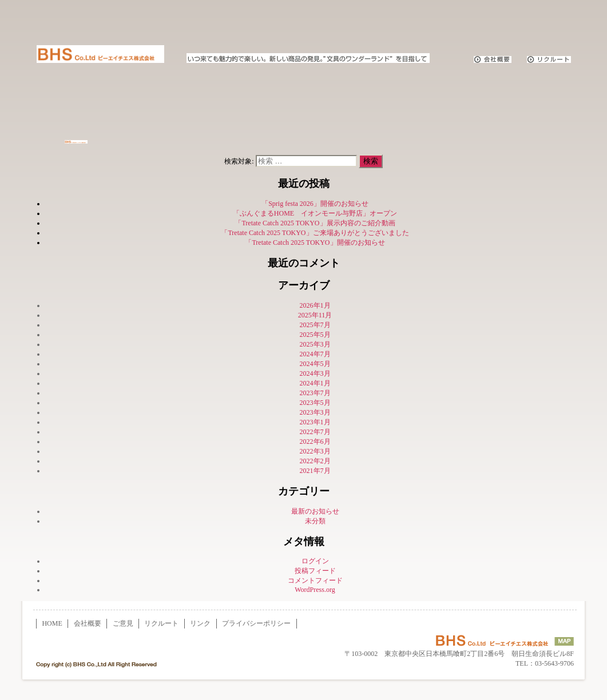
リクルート (161, 623)
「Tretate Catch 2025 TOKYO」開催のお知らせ (315, 242)
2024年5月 (315, 364)
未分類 (315, 521)
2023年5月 (315, 403)
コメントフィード (315, 580)
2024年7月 (315, 354)
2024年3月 (315, 373)
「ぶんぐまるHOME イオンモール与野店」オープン (315, 213)
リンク (200, 623)
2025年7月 (315, 325)
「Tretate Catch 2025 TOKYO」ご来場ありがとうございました (315, 233)
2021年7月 (315, 471)
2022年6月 (315, 442)
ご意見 (123, 623)
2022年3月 (315, 451)
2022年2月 (315, 461)
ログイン (315, 561)
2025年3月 (315, 344)
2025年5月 (315, 335)
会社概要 (88, 623)
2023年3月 (315, 412)
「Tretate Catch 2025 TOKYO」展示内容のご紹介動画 (315, 223)
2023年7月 (315, 393)
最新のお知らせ (315, 511)
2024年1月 (315, 383)
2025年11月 (315, 315)
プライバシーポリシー (256, 623)
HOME (52, 623)
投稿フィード (315, 571)
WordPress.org (315, 590)
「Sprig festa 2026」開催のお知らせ (315, 204)
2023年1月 (315, 422)
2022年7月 (315, 432)
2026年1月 (315, 305)
